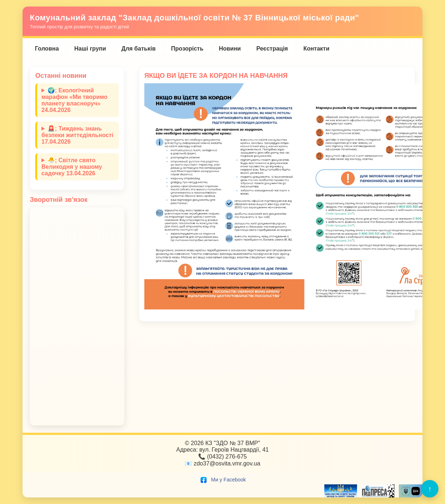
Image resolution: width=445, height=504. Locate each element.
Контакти (316, 49)
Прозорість (187, 49)
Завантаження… (77, 316)
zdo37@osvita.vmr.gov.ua (227, 463)
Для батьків (139, 49)
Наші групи (90, 49)
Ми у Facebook (223, 480)
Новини (230, 49)
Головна (47, 49)
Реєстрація (272, 49)
